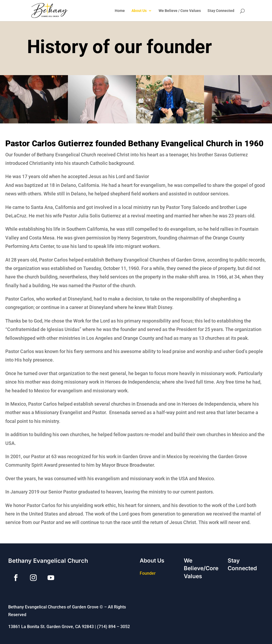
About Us (139, 11)
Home (120, 11)
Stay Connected (221, 11)
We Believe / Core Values (180, 11)
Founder (148, 573)
